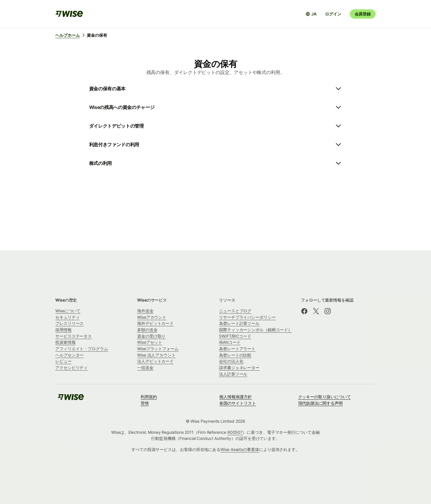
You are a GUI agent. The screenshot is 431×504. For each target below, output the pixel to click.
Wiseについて (68, 311)
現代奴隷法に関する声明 (320, 403)
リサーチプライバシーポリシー (247, 317)
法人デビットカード (155, 361)
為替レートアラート (237, 349)
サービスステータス (74, 336)
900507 (235, 432)
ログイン (333, 14)
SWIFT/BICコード (235, 336)
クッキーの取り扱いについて (325, 397)
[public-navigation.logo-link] (71, 399)
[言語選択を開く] (311, 14)
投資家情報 (66, 342)
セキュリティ (68, 317)
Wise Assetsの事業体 (240, 449)
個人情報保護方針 (235, 397)
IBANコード (230, 342)
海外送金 (145, 311)
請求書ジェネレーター (239, 368)
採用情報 (63, 330)
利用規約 (149, 397)
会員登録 (363, 14)
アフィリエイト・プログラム (82, 349)
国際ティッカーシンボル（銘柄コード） (256, 330)
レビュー (63, 361)
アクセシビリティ (71, 368)
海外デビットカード (155, 323)
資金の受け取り (151, 336)
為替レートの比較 (235, 355)
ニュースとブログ (235, 311)
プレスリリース (69, 323)
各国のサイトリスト (237, 403)
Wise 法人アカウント (156, 355)
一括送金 (145, 368)
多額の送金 (147, 330)
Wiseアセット (150, 342)
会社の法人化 (231, 361)
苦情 (145, 403)
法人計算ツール (233, 374)
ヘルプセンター (69, 355)
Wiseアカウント (152, 317)
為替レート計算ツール (239, 323)
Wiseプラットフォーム (158, 349)
